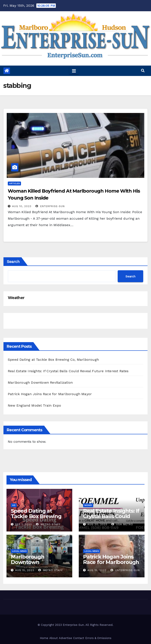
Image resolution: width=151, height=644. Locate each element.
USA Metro (122, 524)
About (54, 638)
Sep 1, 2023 (23, 524)
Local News (19, 551)
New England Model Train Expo (35, 405)
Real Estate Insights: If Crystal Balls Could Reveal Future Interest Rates (68, 371)
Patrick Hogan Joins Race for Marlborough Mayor (50, 394)
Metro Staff (48, 524)
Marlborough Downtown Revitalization (40, 382)
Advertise (65, 638)
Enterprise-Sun (50, 206)
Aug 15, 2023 (25, 570)
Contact (79, 638)
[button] (143, 71)
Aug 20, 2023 (97, 524)
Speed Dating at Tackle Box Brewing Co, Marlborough (53, 360)
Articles (14, 183)
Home (44, 638)
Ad (14, 505)
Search (13, 262)
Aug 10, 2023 (22, 206)
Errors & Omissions (98, 638)
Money (88, 505)
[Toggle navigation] (74, 71)
